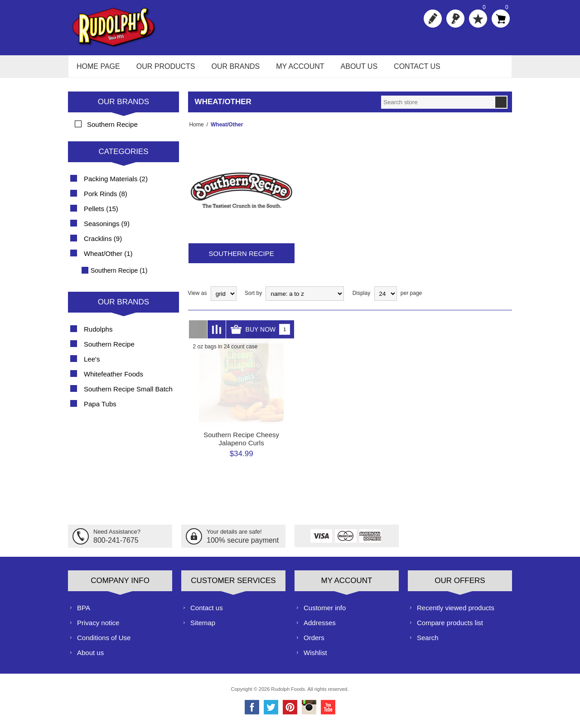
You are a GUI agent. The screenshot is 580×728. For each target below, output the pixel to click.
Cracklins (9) (103, 243)
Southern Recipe (242, 258)
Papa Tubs (100, 409)
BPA (84, 612)
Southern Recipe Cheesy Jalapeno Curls (241, 444)
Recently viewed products (456, 612)
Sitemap (203, 627)
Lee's (92, 364)
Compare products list (450, 627)
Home (195, 130)
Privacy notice (98, 627)
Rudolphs (98, 334)
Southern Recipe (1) (119, 275)
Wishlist (315, 657)
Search (428, 642)
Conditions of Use (104, 642)
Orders (314, 642)
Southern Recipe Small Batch (128, 394)
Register (433, 19)
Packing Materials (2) (116, 184)
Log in (455, 19)
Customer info (325, 612)
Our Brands (123, 107)
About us (90, 657)
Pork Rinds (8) (106, 199)
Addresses (320, 627)
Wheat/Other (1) (108, 258)
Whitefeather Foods (114, 379)
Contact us (207, 612)
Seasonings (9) (107, 229)
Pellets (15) (101, 214)
